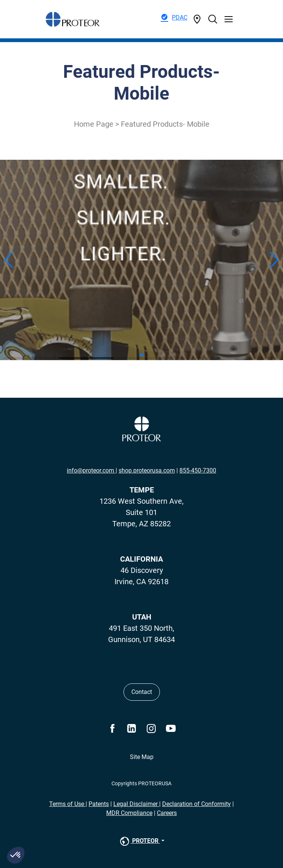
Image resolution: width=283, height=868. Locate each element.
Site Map (142, 757)
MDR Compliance (129, 813)
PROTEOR (139, 841)
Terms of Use (67, 804)
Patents (99, 804)
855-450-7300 (198, 470)
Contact (142, 692)
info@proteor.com (91, 470)
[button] (16, 855)
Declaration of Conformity (196, 804)
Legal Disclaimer (136, 804)
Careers (167, 813)
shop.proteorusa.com (147, 470)
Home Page (94, 124)
